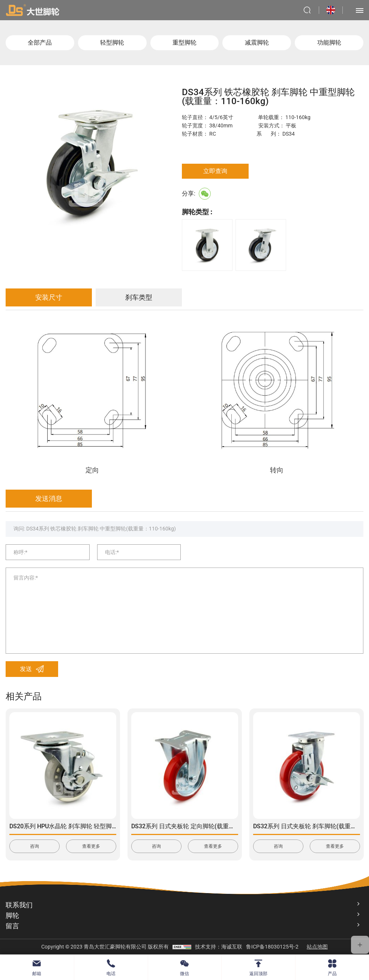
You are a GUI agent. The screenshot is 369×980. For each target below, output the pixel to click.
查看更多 (91, 846)
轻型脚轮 (112, 43)
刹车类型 (139, 297)
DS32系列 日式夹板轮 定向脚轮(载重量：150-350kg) (201, 826)
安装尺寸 (49, 297)
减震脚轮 (257, 43)
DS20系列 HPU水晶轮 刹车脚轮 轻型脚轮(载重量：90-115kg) (90, 826)
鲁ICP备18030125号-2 (272, 947)
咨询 (34, 846)
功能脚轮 (329, 43)
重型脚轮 (184, 43)
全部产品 (40, 43)
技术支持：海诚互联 (219, 947)
